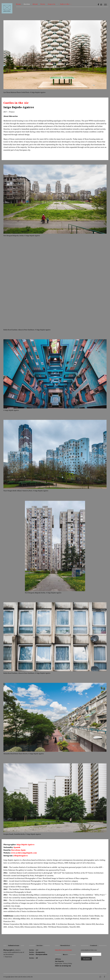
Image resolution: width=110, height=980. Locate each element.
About (35, 4)
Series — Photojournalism (38, 954)
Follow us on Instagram (63, 966)
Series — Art (34, 950)
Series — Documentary (37, 952)
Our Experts (59, 961)
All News (58, 959)
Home (19, 4)
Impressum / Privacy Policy (64, 964)
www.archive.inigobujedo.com (24, 853)
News (43, 4)
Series (27, 4)
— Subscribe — (65, 4)
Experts (52, 4)
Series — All (33, 958)
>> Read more (8, 957)
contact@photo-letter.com (89, 950)
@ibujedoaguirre (20, 856)
